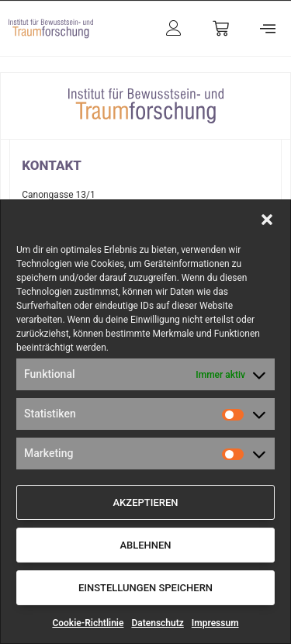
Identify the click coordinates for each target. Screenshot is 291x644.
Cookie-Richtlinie (88, 623)
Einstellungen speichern (145, 588)
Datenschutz (157, 623)
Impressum (215, 623)
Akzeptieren (145, 502)
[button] (267, 220)
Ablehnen (145, 545)
